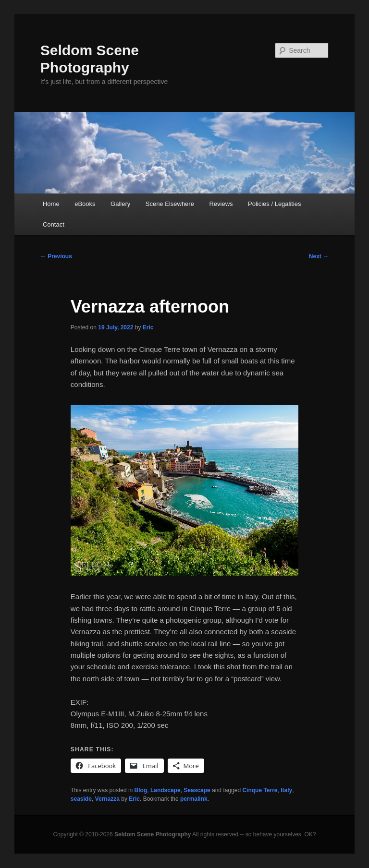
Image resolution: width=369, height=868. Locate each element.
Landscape (166, 790)
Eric (148, 327)
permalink (194, 799)
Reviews (221, 204)
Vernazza (107, 799)
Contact (54, 224)
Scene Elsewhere (170, 204)
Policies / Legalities (275, 204)
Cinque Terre (260, 790)
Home (51, 204)
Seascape (197, 790)
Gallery (120, 204)
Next (319, 256)
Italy (286, 790)
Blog (141, 790)
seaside (81, 799)
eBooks (85, 204)
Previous (56, 256)
